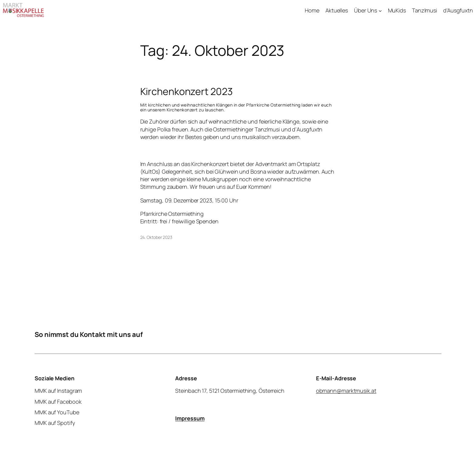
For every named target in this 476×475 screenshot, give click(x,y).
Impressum (190, 418)
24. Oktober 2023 (156, 237)
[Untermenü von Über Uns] (380, 10)
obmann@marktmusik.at (346, 391)
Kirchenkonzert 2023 (187, 91)
